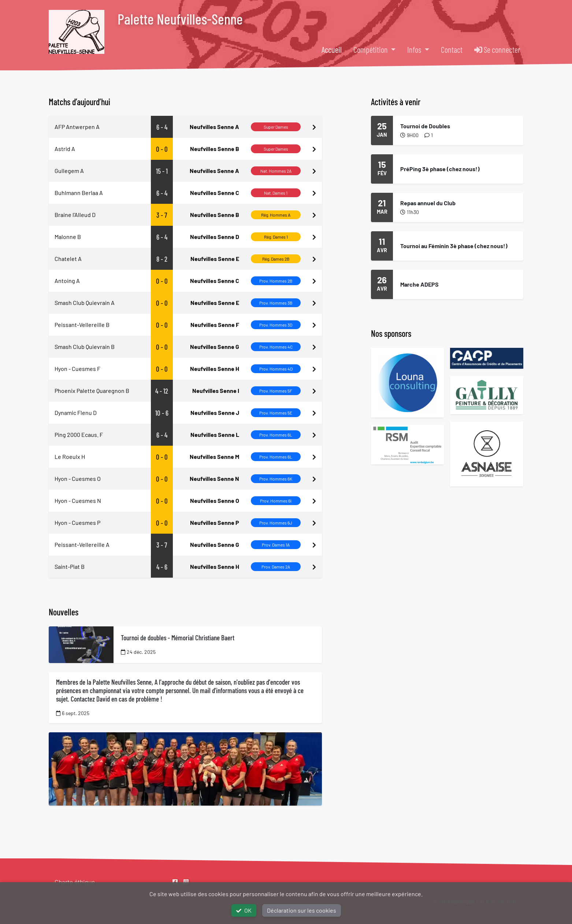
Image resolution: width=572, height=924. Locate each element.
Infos (415, 49)
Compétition (371, 49)
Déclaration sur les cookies (302, 910)
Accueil (332, 49)
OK (244, 910)
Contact (452, 49)
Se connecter (497, 49)
